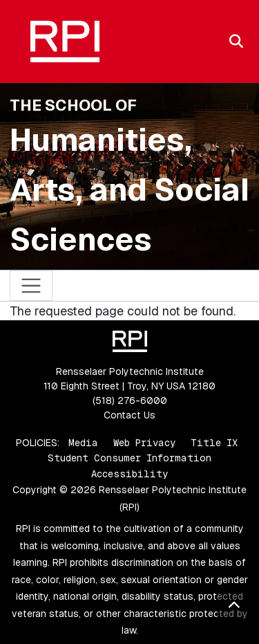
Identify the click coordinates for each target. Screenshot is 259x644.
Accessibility (129, 474)
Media (83, 443)
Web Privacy (144, 443)
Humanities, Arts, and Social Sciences (129, 190)
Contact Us (129, 415)
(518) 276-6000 (130, 401)
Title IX (214, 443)
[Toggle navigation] (31, 286)
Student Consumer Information (129, 458)
